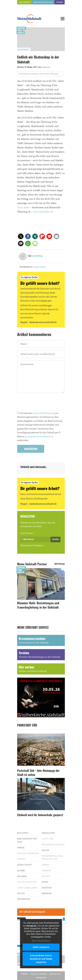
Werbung (47, 893)
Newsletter (48, 833)
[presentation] (41, 403)
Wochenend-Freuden (31, 546)
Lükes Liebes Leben (27, 888)
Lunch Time (26, 533)
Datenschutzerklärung (44, 413)
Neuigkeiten (24, 899)
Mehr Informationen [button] (41, 941)
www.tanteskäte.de (43, 212)
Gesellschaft (25, 865)
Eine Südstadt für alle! (27, 840)
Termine (60, 2)
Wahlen (46, 876)
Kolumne (22, 876)
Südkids (21, 859)
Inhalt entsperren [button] (41, 947)
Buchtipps (23, 833)
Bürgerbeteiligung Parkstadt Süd (52, 858)
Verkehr (46, 871)
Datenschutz (55, 974)
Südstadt (47, 888)
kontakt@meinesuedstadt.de (39, 437)
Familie (21, 848)
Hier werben (24, 2)
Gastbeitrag (46, 67)
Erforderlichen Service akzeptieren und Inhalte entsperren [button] (41, 959)
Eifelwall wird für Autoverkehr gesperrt (40, 815)
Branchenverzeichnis (43, 2)
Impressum (41, 978)
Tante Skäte (23, 208)
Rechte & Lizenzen (39, 974)
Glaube (21, 871)
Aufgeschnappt (23, 50)
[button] (21, 236)
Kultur (21, 893)
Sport (45, 882)
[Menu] (62, 19)
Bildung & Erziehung (28, 853)
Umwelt (46, 865)
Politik (45, 850)
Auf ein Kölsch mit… (28, 882)
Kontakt (24, 974)
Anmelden (55, 539)
